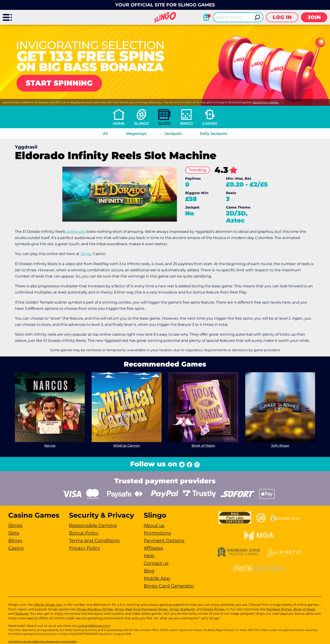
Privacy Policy (85, 548)
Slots (164, 124)
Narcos (50, 446)
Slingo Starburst (182, 609)
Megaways (136, 134)
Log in (282, 17)
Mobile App (157, 578)
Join (314, 17)
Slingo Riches (214, 609)
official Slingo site (48, 605)
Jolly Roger (280, 446)
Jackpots (173, 134)
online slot (76, 232)
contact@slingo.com (93, 626)
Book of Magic (203, 446)
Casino (210, 124)
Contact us (156, 563)
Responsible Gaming (93, 525)
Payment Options (164, 541)
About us (154, 525)
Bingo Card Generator (169, 586)
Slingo (142, 124)
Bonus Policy (84, 533)
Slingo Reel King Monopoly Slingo (141, 609)
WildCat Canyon (127, 446)
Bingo (186, 124)
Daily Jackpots (213, 134)
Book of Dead (304, 609)
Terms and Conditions (94, 541)
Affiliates (153, 548)
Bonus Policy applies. (266, 102)
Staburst (22, 614)
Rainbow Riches (279, 609)
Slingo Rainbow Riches (95, 609)
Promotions (157, 533)
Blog (149, 571)
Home (119, 124)
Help (149, 556)
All (105, 134)
